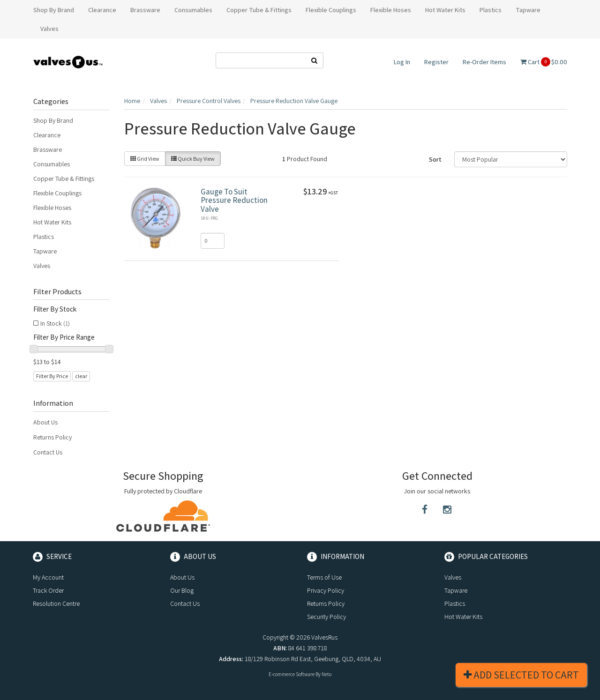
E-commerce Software (292, 674)
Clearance (47, 135)
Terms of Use (324, 577)
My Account (48, 577)
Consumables (52, 164)
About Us (45, 422)
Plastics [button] (491, 10)
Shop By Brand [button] (54, 10)
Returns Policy (52, 437)
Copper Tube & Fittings (64, 179)
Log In (402, 62)
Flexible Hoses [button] (391, 10)
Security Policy (326, 617)
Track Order (48, 590)
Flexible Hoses (52, 208)
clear (81, 376)
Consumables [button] (193, 10)
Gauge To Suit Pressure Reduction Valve (234, 200)
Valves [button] (49, 29)
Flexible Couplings (57, 193)
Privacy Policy (326, 590)
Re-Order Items (484, 62)
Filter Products (57, 292)
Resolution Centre (56, 603)
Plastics (44, 237)
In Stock (55, 323)
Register (436, 62)
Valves (42, 266)
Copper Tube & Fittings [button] (259, 10)
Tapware (45, 251)
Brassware (48, 149)
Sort (435, 159)
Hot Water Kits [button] (445, 10)
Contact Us (48, 452)
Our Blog (182, 590)
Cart (544, 62)
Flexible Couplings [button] (331, 10)
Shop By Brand (53, 120)
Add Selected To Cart (521, 675)
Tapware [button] (528, 10)
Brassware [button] (145, 10)
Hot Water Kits (52, 222)
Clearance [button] (102, 10)
